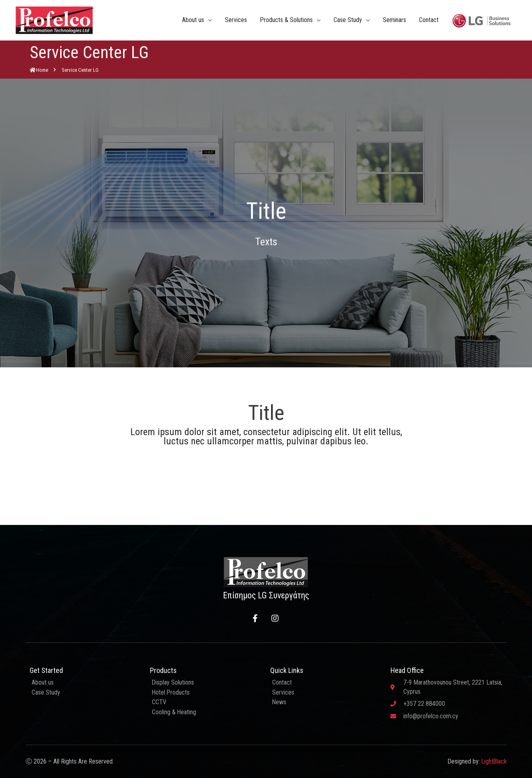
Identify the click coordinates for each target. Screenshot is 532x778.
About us (193, 20)
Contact (429, 20)
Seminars (394, 20)
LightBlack (494, 761)
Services (236, 20)
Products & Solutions (286, 20)
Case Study (348, 20)
